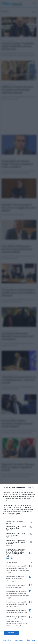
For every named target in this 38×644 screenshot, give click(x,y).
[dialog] (19, 564)
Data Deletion (8, 640)
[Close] (34, 488)
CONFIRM (12, 633)
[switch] (30, 527)
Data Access (19, 640)
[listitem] (19, 522)
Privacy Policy (30, 640)
